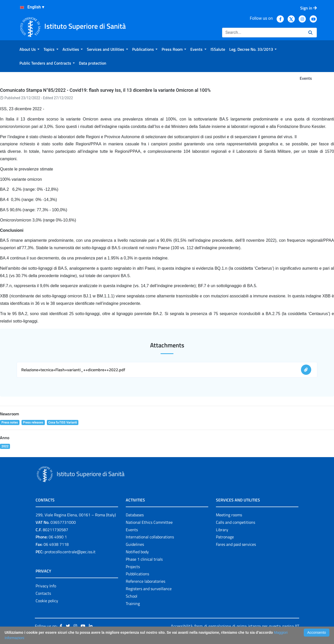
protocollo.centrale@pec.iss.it (70, 552)
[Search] (263, 33)
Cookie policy (47, 601)
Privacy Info (46, 586)
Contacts (43, 593)
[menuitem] (29, 49)
